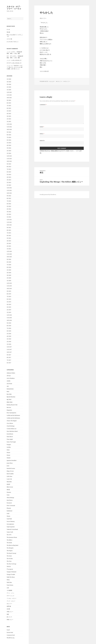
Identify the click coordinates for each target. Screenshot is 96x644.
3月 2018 (9, 339)
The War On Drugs (11, 564)
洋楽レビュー (10, 612)
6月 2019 (9, 299)
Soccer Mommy (11, 521)
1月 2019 (9, 312)
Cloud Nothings (11, 426)
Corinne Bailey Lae (12, 429)
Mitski (8, 490)
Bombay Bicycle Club (12, 405)
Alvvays (9, 376)
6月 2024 (9, 140)
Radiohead (9, 511)
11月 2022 (9, 190)
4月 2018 (9, 336)
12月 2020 (9, 251)
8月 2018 (9, 326)
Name (42, 127)
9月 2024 (9, 132)
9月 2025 (9, 100)
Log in (8, 630)
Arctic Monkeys (11, 378)
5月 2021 (9, 238)
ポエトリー (9, 604)
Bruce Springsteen (11, 413)
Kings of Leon (10, 471)
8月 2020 (9, 262)
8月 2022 (9, 198)
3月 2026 (9, 84)
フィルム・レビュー (12, 598)
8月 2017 (9, 357)
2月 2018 (9, 342)
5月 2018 (9, 334)
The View (9, 561)
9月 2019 (9, 291)
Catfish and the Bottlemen (13, 415)
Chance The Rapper (12, 421)
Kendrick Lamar (11, 468)
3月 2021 (9, 243)
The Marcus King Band (12, 545)
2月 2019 (9, 310)
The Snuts (9, 556)
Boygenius (9, 410)
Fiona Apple (10, 439)
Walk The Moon (11, 577)
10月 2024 (9, 129)
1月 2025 (9, 121)
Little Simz (9, 476)
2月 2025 (9, 119)
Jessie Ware (10, 463)
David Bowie (10, 434)
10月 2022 (9, 193)
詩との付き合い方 (17, 60)
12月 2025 (9, 92)
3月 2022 (9, 212)
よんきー (53, 81)
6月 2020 (9, 267)
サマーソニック (10, 596)
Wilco (8, 580)
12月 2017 (9, 347)
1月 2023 (9, 185)
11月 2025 (9, 95)
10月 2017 (9, 352)
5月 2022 (9, 206)
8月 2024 (9, 135)
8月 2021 (9, 230)
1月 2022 (9, 217)
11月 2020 (9, 254)
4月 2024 (9, 145)
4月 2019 (9, 304)
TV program (10, 569)
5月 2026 (9, 79)
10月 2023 (9, 161)
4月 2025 (9, 114)
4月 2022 (9, 209)
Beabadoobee (10, 389)
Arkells (9, 381)
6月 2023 (9, 172)
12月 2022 (9, 188)
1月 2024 (9, 153)
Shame (8, 516)
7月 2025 (9, 106)
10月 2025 (9, 98)
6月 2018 (9, 331)
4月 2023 (9, 177)
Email (42, 134)
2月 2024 (9, 151)
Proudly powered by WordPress (48, 195)
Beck (8, 392)
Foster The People (11, 442)
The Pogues (10, 551)
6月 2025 (9, 108)
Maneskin (9, 482)
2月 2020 (9, 278)
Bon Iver (9, 407)
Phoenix (9, 508)
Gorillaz (9, 447)
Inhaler (9, 458)
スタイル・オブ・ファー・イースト (14, 8)
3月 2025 (9, 116)
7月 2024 (9, 137)
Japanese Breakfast (12, 460)
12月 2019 (9, 283)
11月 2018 (9, 318)
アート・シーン (10, 593)
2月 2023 (9, 182)
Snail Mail (9, 519)
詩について (9, 617)
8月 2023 (9, 167)
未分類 (8, 609)
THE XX (9, 567)
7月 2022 (9, 201)
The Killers (9, 540)
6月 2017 (9, 363)
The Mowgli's (10, 548)
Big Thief (9, 399)
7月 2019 (9, 296)
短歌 (8, 614)
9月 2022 (9, 196)
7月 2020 (9, 265)
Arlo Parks (9, 384)
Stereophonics (10, 524)
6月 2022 (9, 204)
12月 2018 (9, 315)
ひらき (8, 29)
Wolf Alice (9, 582)
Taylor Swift (10, 532)
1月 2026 (9, 90)
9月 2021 (9, 228)
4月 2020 (9, 273)
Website (42, 141)
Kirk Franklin (10, 474)
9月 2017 (9, 355)
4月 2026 (9, 82)
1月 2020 (9, 281)
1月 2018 (9, 344)
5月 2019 (9, 302)
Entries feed (10, 632)
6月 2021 (9, 236)
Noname (9, 492)
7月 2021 (9, 233)
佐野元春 (9, 606)
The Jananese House (12, 537)
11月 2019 (9, 286)
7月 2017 (9, 360)
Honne (8, 453)
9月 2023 (9, 164)
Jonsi (8, 466)
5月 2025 (9, 111)
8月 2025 (9, 103)
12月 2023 (9, 156)
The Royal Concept (11, 553)
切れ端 (8, 32)
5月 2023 (9, 175)
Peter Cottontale (11, 506)
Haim (8, 450)
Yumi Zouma (10, 585)
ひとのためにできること (13, 42)
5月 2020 (9, 270)
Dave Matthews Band (12, 431)
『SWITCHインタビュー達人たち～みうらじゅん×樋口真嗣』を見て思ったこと (15, 67)
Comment (43, 105)
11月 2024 (9, 127)
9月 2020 (9, 259)
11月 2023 (9, 159)
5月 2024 (9, 143)
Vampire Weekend (11, 572)
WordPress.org (11, 638)
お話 (8, 588)
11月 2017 (9, 350)
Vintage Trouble (11, 574)
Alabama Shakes (11, 373)
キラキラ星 (9, 39)
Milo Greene (10, 487)
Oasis (8, 495)
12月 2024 (9, 124)
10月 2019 (9, 289)
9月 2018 (9, 323)
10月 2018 (9, 320)
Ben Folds (9, 394)
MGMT (8, 484)
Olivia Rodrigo (10, 498)
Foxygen (9, 445)
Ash (8, 386)
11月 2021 (9, 222)
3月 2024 (9, 148)
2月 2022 (9, 214)
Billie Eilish (10, 402)
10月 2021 (9, 225)
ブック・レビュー (11, 601)
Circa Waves (10, 423)
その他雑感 (9, 590)
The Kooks (9, 543)
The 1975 (9, 535)
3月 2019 (9, 307)
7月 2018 (9, 328)
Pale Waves (10, 500)
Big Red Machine (11, 397)
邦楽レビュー (10, 620)
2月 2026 (9, 87)
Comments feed (11, 635)
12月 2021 (9, 220)
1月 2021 (9, 249)
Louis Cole (9, 479)
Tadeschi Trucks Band (12, 529)
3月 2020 (9, 275)
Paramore (9, 503)
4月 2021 (9, 241)
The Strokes (10, 559)
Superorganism (11, 527)
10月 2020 (9, 257)
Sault (8, 513)
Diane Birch (10, 437)
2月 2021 (9, 246)
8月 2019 (9, 294)
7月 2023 (9, 169)
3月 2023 (9, 180)
